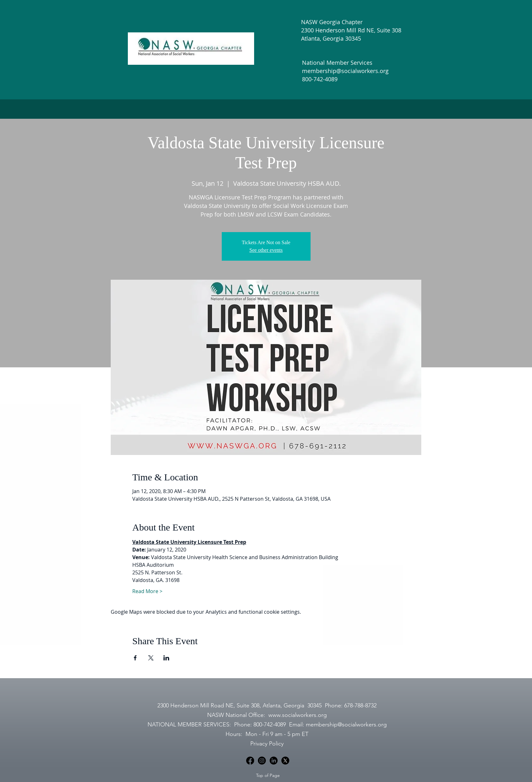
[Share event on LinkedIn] (166, 658)
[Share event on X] (151, 658)
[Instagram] (262, 761)
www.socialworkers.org (298, 715)
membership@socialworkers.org (346, 725)
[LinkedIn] (274, 761)
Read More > (147, 591)
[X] (285, 761)
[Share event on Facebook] (135, 658)
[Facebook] (250, 761)
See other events (266, 250)
